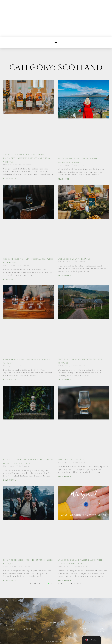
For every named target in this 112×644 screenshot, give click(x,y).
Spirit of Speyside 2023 (71, 460)
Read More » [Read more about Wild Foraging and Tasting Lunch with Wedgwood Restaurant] (65, 580)
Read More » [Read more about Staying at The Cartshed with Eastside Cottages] (65, 380)
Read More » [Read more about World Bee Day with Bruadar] (65, 276)
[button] (56, 42)
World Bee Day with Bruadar (74, 259)
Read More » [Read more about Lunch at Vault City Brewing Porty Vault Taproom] (10, 380)
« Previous (37, 583)
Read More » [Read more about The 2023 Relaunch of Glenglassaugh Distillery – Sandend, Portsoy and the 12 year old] (10, 179)
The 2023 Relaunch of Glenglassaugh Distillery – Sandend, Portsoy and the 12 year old (27, 158)
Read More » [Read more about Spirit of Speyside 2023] (65, 476)
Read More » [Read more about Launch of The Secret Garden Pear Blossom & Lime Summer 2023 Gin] (10, 480)
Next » (78, 583)
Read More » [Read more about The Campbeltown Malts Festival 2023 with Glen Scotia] (10, 279)
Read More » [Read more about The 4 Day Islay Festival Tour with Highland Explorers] (65, 179)
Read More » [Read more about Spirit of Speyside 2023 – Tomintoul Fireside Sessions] (10, 580)
